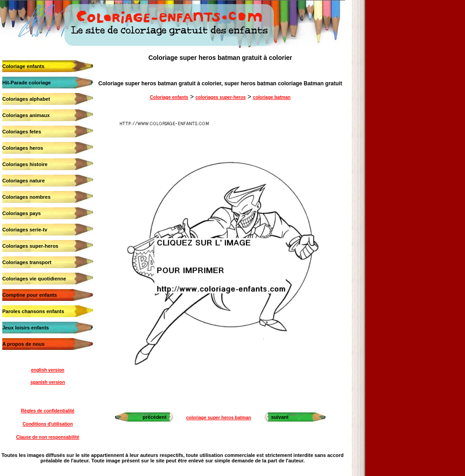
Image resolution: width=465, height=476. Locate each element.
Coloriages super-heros (30, 246)
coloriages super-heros (221, 97)
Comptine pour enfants (30, 295)
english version (47, 370)
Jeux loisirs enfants (26, 328)
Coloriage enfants (23, 66)
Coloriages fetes (22, 132)
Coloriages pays (22, 213)
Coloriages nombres (26, 197)
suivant (280, 417)
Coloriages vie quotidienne (34, 279)
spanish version (48, 382)
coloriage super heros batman (219, 418)
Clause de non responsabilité (48, 437)
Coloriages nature (24, 181)
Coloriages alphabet (26, 99)
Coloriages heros (23, 148)
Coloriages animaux (26, 115)
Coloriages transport (27, 262)
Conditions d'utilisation (48, 424)
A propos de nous (23, 344)
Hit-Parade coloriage (27, 83)
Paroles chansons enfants (33, 311)
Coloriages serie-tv (25, 230)
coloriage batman (272, 97)
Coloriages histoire (25, 164)
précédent (155, 417)
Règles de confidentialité (48, 411)
